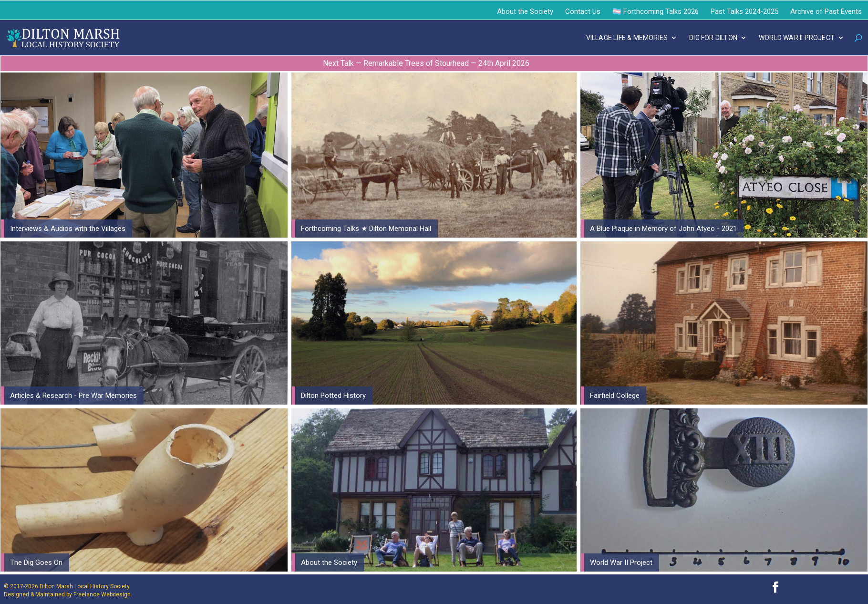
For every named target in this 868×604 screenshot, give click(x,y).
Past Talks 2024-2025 (744, 11)
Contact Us (583, 11)
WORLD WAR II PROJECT (797, 38)
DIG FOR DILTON (713, 38)
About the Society (525, 11)
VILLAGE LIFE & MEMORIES (627, 38)
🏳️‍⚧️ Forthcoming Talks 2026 (656, 11)
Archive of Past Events (826, 11)
